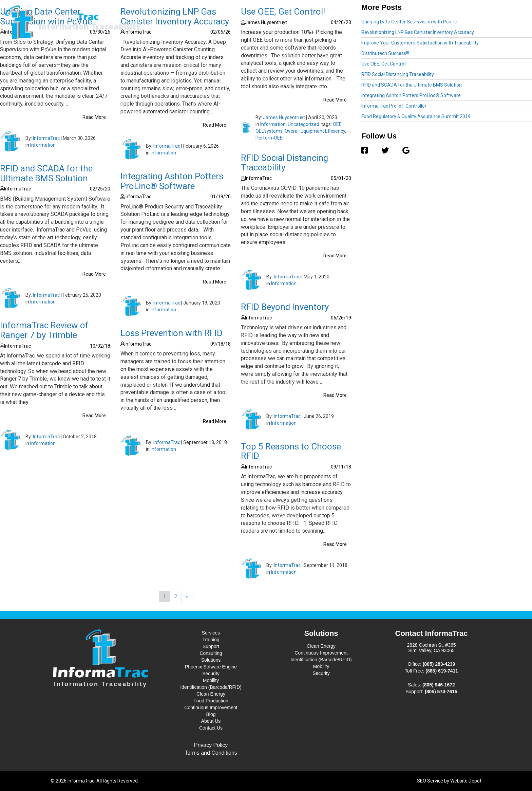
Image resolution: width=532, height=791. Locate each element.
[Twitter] (385, 151)
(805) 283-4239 (439, 664)
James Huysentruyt (284, 117)
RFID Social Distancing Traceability (284, 163)
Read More (94, 117)
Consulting (211, 653)
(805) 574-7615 (441, 692)
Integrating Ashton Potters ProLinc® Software (172, 181)
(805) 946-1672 (439, 685)
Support (211, 646)
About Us (478, 22)
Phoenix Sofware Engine (211, 667)
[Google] (403, 151)
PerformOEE (269, 138)
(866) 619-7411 (442, 671)
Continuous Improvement (211, 707)
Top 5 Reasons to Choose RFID (291, 451)
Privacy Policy (211, 745)
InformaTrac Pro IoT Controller (394, 106)
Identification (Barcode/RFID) (211, 687)
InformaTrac (46, 138)
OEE (337, 124)
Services (392, 22)
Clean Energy (211, 694)
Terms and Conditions (211, 753)
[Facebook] (368, 151)
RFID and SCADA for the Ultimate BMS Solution (46, 173)
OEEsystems (269, 131)
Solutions (426, 22)
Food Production (211, 701)
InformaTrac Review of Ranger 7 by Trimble (44, 330)
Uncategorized (303, 124)
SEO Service (430, 781)
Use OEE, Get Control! (384, 64)
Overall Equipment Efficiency (315, 131)
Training (211, 640)
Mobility (211, 680)
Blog (454, 22)
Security (211, 674)
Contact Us (510, 22)
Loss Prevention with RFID (172, 333)
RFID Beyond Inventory (285, 307)
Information (43, 145)
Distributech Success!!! (385, 53)
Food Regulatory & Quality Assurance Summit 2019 (416, 116)
